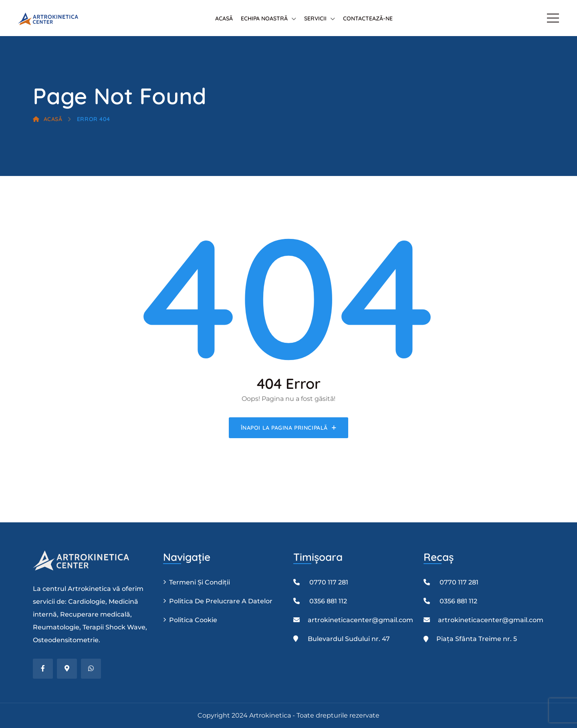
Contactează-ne (368, 18)
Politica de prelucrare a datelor (221, 601)
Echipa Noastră (264, 18)
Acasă (224, 18)
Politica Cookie (193, 620)
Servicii (315, 18)
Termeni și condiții (200, 582)
